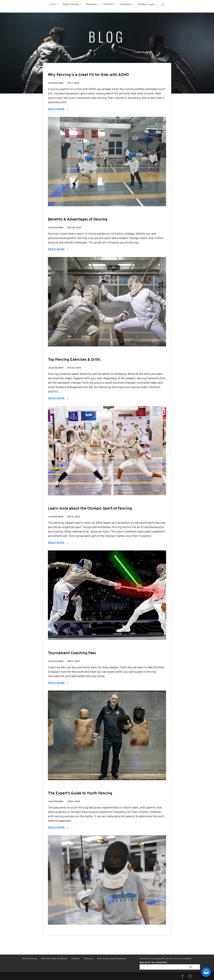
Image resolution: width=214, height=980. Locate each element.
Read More (58, 109)
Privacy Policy (30, 959)
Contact (108, 5)
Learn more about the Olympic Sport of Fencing (90, 509)
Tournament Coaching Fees (72, 653)
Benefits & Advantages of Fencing (78, 220)
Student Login (146, 5)
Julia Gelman (56, 83)
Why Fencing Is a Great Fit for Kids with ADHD (88, 75)
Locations (125, 5)
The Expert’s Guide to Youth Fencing (80, 793)
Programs (91, 5)
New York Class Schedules (54, 959)
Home (53, 5)
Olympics (88, 959)
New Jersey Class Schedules (112, 959)
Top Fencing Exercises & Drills (74, 360)
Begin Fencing (71, 5)
